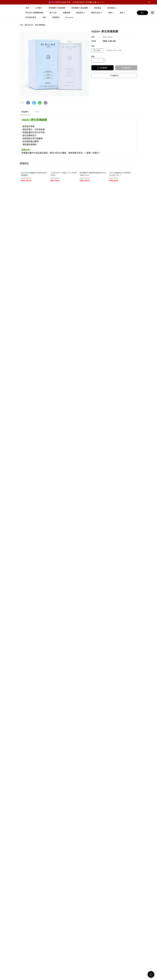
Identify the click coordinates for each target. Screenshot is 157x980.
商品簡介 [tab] (25, 112)
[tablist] (78, 112)
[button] (28, 103)
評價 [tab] (37, 112)
